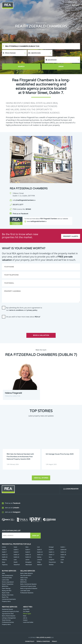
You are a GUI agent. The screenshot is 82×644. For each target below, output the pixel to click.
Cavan (15, 541)
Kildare (63, 552)
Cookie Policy (30, 636)
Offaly (39, 557)
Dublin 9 (28, 547)
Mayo (4, 557)
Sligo (62, 557)
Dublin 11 (52, 547)
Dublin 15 (28, 549)
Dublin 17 (52, 549)
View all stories (41, 472)
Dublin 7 (4, 547)
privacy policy (32, 305)
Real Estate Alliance (44, 632)
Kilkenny (4, 554)
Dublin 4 (28, 544)
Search (21, 60)
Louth (62, 554)
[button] (67, 53)
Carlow (4, 541)
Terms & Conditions (43, 636)
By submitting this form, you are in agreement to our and (24, 304)
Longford (51, 554)
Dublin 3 (16, 544)
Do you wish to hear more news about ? (23, 311)
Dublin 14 (16, 549)
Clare (27, 541)
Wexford (39, 559)
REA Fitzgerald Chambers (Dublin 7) (22, 46)
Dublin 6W (63, 544)
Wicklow (51, 559)
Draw (61, 60)
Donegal (51, 541)
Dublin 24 (28, 552)
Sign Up (36, 530)
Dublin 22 (16, 552)
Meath (16, 557)
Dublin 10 (40, 547)
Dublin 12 (63, 547)
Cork (38, 541)
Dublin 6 (51, 544)
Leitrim (27, 554)
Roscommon (52, 557)
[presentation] (17, 318)
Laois (15, 554)
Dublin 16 (40, 549)
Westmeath (29, 559)
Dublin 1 (63, 541)
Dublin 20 (5, 552)
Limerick (39, 554)
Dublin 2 (4, 544)
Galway (39, 552)
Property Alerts (71, 230)
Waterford (17, 559)
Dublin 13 (5, 549)
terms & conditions (16, 305)
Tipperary (5, 559)
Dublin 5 (39, 544)
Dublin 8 (16, 547)
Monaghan (28, 557)
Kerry (50, 552)
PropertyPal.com (49, 639)
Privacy (55, 636)
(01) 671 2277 (18, 198)
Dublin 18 (63, 549)
